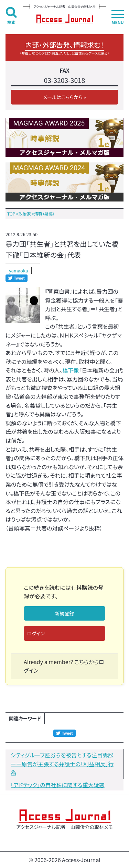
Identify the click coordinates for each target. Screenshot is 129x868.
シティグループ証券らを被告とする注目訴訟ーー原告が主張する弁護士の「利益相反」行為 (62, 764)
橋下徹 (71, 370)
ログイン (36, 633)
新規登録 (65, 613)
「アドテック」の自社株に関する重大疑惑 (58, 785)
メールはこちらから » (64, 97)
